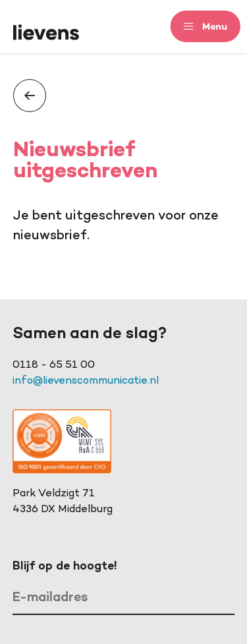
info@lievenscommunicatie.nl (86, 381)
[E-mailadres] (124, 599)
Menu (215, 26)
